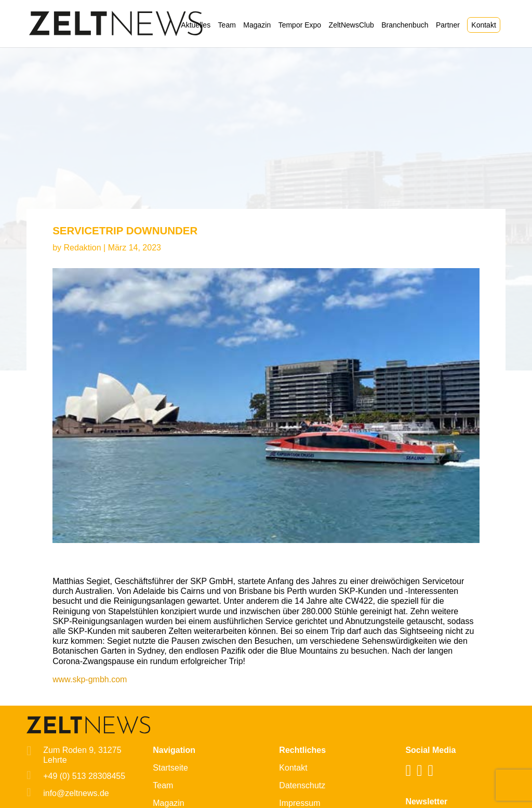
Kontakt (483, 25)
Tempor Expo (300, 25)
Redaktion (83, 248)
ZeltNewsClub (351, 25)
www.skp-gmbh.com (90, 679)
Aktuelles (196, 25)
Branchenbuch (405, 25)
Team (227, 25)
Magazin (257, 25)
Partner (448, 25)
